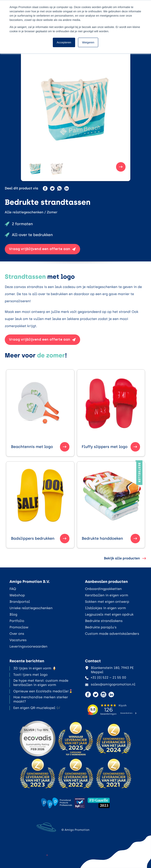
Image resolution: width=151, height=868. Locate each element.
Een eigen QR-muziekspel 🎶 (37, 708)
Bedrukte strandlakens (104, 621)
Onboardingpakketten (103, 589)
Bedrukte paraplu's (101, 627)
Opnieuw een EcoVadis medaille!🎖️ (43, 691)
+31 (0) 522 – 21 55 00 (106, 678)
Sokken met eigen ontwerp (107, 602)
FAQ (13, 589)
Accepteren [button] (64, 42)
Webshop (17, 595)
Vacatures (18, 640)
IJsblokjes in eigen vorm (106, 608)
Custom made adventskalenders (112, 634)
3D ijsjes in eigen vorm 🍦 (35, 668)
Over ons (17, 634)
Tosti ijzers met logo (30, 675)
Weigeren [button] (88, 42)
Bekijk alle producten (125, 558)
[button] (35, 167)
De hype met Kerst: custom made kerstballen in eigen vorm (41, 683)
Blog (13, 614)
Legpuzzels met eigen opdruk (109, 614)
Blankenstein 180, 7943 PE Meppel (110, 670)
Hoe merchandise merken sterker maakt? (41, 699)
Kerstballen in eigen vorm (107, 595)
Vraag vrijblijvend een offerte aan (42, 249)
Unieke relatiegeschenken (31, 608)
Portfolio (17, 621)
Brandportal (20, 602)
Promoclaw (19, 627)
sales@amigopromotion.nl (110, 684)
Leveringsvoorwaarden (28, 646)
